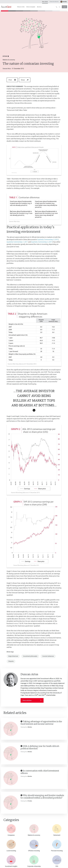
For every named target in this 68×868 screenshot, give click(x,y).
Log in (64, 7)
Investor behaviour (48, 656)
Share (26, 80)
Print (12, 80)
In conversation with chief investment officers (40, 772)
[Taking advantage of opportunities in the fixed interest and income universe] (11, 729)
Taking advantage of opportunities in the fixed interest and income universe (41, 723)
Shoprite (11, 661)
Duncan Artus (7, 69)
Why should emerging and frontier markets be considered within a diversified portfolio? (42, 797)
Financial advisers (54, 2)
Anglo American (13, 656)
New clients (45, 2)
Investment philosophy (30, 656)
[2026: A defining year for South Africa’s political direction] (11, 753)
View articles (32, 700)
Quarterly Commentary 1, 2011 (17, 242)
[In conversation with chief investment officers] (11, 778)
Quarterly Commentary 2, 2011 (42, 242)
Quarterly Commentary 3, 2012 (48, 240)
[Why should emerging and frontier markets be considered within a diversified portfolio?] (11, 803)
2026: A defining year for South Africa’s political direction (40, 747)
